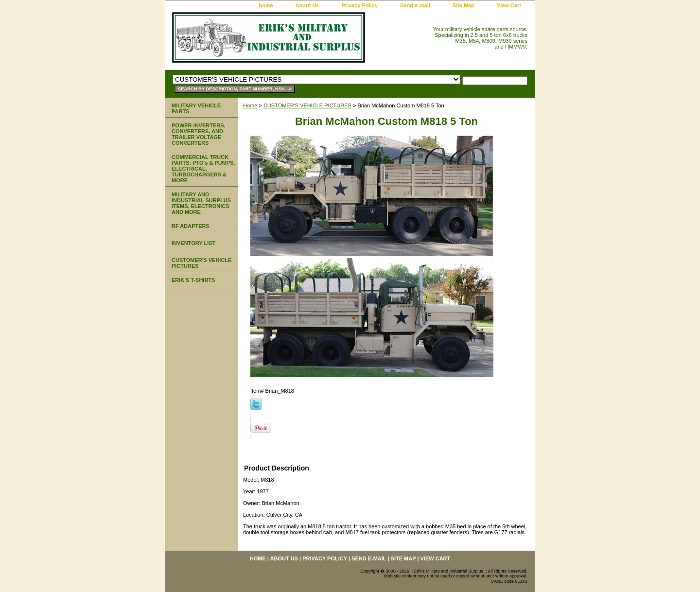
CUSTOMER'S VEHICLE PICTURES (307, 105)
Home (250, 105)
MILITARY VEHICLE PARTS (196, 108)
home (266, 5)
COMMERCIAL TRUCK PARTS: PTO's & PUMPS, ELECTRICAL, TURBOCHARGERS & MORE (203, 169)
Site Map (464, 5)
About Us (307, 5)
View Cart (509, 5)
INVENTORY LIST (193, 243)
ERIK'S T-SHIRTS (193, 280)
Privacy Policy (359, 5)
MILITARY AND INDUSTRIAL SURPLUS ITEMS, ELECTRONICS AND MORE (201, 203)
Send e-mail (415, 5)
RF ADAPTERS (191, 226)
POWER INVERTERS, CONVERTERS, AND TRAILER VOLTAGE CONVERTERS (199, 134)
